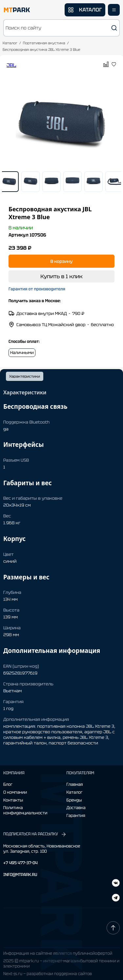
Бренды (74, 800)
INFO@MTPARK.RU (20, 875)
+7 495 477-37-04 (20, 863)
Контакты (13, 800)
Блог (8, 785)
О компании (15, 792)
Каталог (10, 43)
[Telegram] (116, 884)
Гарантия (76, 816)
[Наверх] (113, 928)
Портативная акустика (44, 43)
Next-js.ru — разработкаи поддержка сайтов (48, 974)
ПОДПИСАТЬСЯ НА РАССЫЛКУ (35, 834)
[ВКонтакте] (116, 898)
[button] (61, 28)
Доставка (76, 808)
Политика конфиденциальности (25, 811)
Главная (75, 785)
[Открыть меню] (114, 10)
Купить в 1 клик (61, 276)
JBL (11, 65)
